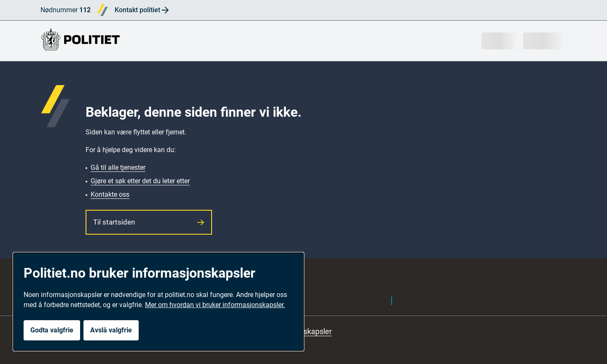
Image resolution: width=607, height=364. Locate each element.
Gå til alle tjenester (118, 167)
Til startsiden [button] (149, 222)
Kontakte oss (110, 194)
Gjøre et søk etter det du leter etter (140, 181)
